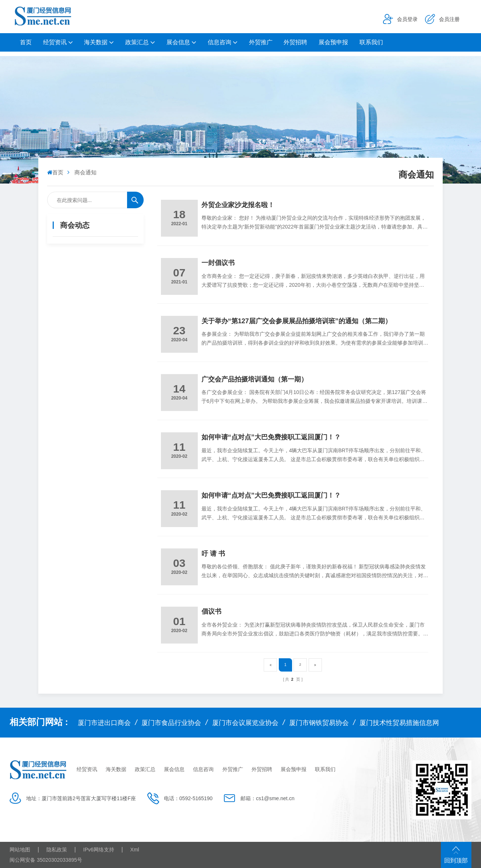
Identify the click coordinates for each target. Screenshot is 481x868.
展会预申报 (333, 42)
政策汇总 (137, 42)
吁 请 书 (213, 554)
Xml (135, 850)
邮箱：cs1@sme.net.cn (267, 798)
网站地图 (20, 850)
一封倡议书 (218, 263)
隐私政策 (57, 850)
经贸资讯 (55, 42)
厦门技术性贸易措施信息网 (399, 723)
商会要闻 (64, 264)
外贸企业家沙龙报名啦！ (238, 205)
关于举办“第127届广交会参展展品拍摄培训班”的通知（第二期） (296, 321)
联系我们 (371, 42)
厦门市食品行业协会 (171, 723)
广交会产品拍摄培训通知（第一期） (254, 379)
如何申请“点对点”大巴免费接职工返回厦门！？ (271, 437)
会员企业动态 (70, 283)
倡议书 (211, 611)
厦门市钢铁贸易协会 (319, 723)
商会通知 (64, 246)
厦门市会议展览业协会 (245, 723)
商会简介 (64, 301)
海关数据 (96, 42)
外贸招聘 (295, 42)
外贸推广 (261, 42)
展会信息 (178, 42)
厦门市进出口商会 (104, 723)
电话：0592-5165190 (188, 798)
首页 (26, 42)
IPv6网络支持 (99, 850)
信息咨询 (220, 42)
